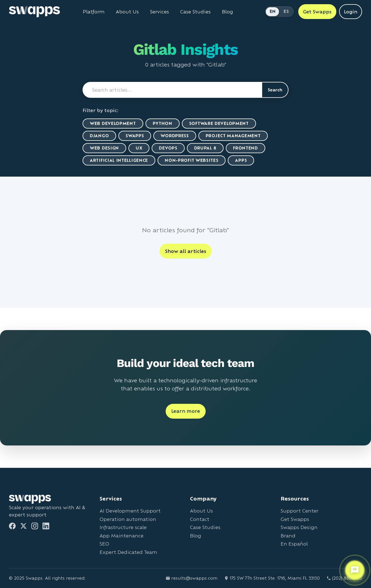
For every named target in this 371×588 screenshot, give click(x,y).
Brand (288, 536)
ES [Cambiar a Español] (286, 11)
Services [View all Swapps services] (159, 12)
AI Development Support (130, 511)
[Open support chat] (355, 570)
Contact (200, 519)
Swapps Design (299, 527)
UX (139, 148)
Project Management (233, 136)
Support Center (300, 511)
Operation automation (128, 519)
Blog (196, 536)
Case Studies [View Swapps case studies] (195, 12)
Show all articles (186, 251)
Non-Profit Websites (192, 160)
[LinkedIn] (46, 526)
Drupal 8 (205, 148)
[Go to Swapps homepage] (34, 12)
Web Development (113, 123)
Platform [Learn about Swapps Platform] (94, 12)
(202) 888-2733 (344, 578)
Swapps (135, 136)
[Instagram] (35, 526)
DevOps (168, 148)
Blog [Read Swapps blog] (227, 12)
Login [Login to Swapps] (351, 12)
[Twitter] (24, 526)
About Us (201, 511)
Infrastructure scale (123, 527)
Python (163, 123)
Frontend (246, 148)
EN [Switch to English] (273, 11)
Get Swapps (295, 519)
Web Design (104, 148)
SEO (104, 544)
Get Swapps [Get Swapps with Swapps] (317, 12)
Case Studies (205, 527)
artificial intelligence (119, 160)
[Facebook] (12, 526)
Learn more (186, 411)
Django (99, 136)
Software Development (219, 123)
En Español (294, 544)
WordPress (175, 136)
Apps (241, 160)
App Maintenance (122, 536)
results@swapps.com (192, 578)
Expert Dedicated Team (128, 552)
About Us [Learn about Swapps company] (127, 12)
